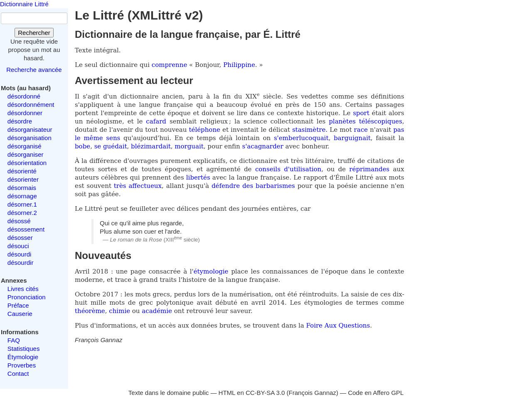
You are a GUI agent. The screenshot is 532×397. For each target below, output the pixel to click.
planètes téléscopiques (365, 121)
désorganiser (26, 154)
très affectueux (138, 186)
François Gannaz (313, 393)
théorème (90, 311)
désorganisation (30, 138)
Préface (18, 305)
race (361, 130)
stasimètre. (310, 130)
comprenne (170, 65)
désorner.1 (22, 204)
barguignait (352, 138)
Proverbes (22, 365)
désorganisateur (30, 129)
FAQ (14, 340)
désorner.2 (22, 213)
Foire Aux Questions (338, 325)
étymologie (211, 271)
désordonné (24, 96)
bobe (83, 146)
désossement (26, 229)
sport (361, 113)
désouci (18, 246)
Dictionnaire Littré (24, 4)
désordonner (25, 113)
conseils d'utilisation (288, 169)
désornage (22, 196)
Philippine (239, 65)
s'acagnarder (263, 146)
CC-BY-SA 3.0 (265, 393)
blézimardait (151, 146)
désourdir (21, 263)
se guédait (111, 146)
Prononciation (27, 297)
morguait (189, 146)
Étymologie (23, 357)
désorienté (22, 171)
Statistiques (24, 349)
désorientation (27, 163)
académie (157, 311)
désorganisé (25, 146)
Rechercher (34, 33)
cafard (156, 121)
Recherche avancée (34, 70)
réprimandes (369, 169)
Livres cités (23, 289)
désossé (19, 221)
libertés (198, 178)
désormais (22, 188)
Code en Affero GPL (376, 393)
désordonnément (31, 105)
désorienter (23, 179)
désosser (20, 238)
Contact (18, 374)
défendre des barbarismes (253, 186)
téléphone (205, 130)
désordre (20, 121)
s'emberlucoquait (301, 138)
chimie (119, 311)
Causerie (20, 314)
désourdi (20, 254)
